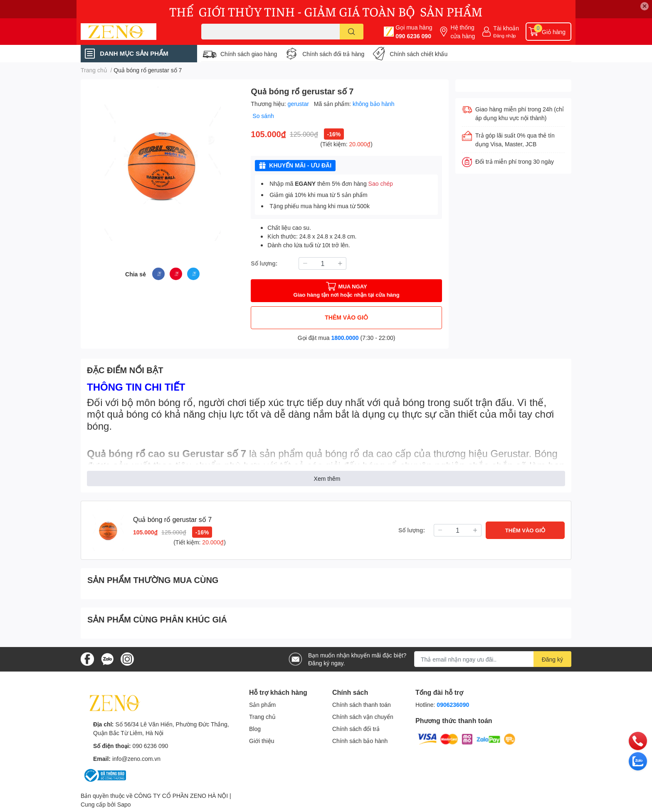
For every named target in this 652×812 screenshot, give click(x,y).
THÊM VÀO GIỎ (346, 317)
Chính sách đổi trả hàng (333, 54)
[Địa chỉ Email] (493, 659)
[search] (352, 32)
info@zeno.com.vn (136, 759)
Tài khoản (506, 28)
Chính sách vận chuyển (363, 717)
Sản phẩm (262, 705)
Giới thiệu (262, 741)
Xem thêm (327, 479)
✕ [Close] (645, 6)
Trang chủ (262, 717)
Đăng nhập (505, 36)
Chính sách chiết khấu (419, 54)
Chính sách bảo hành (360, 741)
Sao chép (381, 183)
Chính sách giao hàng (249, 54)
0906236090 (453, 705)
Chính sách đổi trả (356, 729)
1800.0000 (345, 338)
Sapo (124, 804)
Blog (255, 729)
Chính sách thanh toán (362, 705)
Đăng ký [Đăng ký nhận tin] (552, 659)
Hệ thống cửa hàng (463, 32)
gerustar (299, 104)
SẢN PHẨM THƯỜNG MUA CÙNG (153, 580)
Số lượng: (264, 263)
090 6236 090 (413, 36)
